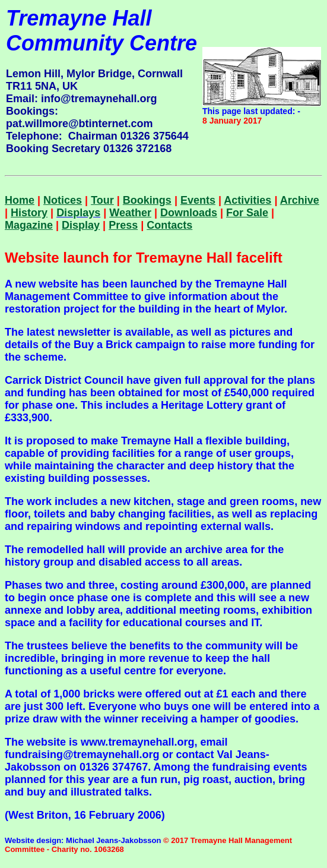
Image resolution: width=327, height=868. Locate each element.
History (29, 213)
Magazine (29, 225)
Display (81, 225)
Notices (63, 200)
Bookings (147, 200)
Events (198, 200)
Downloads (189, 213)
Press (123, 225)
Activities (247, 200)
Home (20, 200)
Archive (300, 200)
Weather (130, 213)
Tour (102, 200)
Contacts (169, 225)
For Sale (247, 213)
